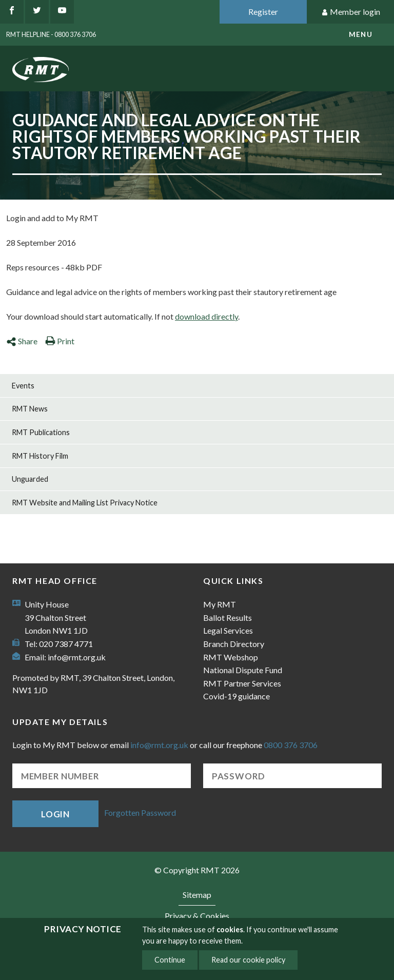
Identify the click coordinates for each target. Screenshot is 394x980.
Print (60, 341)
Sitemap (197, 895)
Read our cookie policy (248, 960)
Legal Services (228, 630)
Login (55, 814)
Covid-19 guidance (237, 696)
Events (23, 386)
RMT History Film (40, 456)
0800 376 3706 (291, 745)
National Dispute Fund (243, 670)
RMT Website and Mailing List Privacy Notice (85, 503)
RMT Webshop (231, 657)
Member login (351, 12)
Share (22, 341)
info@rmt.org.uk (77, 657)
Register (263, 12)
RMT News (30, 409)
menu (361, 34)
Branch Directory (234, 644)
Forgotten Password (140, 812)
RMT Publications (41, 432)
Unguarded (30, 479)
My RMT (220, 604)
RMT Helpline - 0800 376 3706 (51, 34)
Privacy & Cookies (197, 916)
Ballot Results (228, 618)
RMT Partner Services (242, 683)
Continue (170, 960)
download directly (206, 316)
